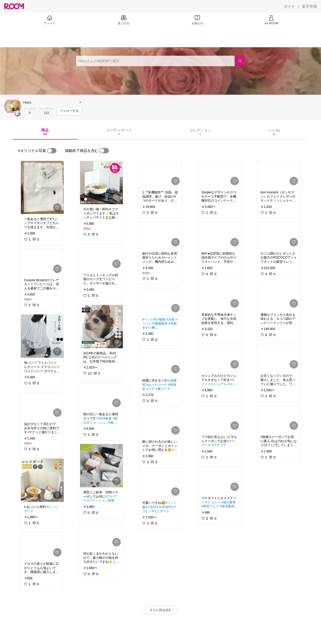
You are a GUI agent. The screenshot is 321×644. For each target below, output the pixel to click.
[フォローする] (69, 111)
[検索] (240, 61)
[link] (42, 187)
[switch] (52, 151)
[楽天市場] (309, 6)
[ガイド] (289, 6)
